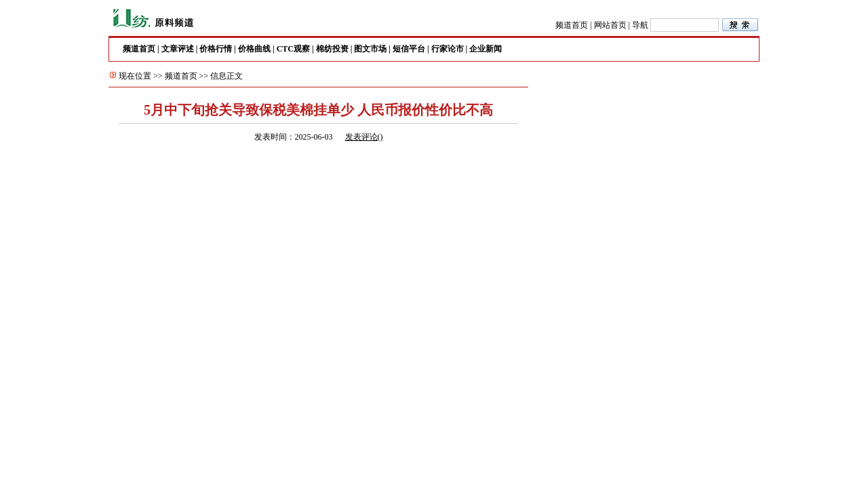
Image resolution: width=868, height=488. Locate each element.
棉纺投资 (332, 49)
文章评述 (178, 49)
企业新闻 (486, 49)
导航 (640, 25)
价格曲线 (254, 49)
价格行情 (216, 49)
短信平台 (409, 49)
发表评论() (364, 137)
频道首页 (572, 25)
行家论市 (448, 49)
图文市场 (370, 49)
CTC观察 (293, 49)
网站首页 (610, 25)
